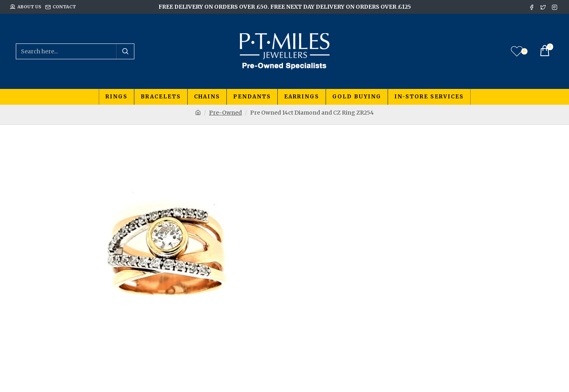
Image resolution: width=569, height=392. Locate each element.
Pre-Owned (225, 113)
